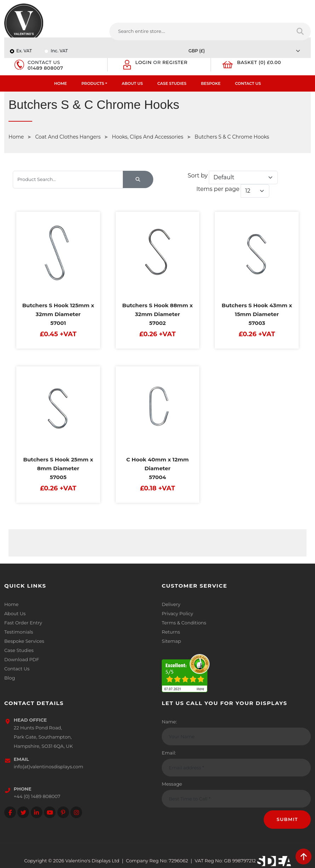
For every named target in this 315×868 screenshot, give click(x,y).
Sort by (198, 176)
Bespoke (211, 83)
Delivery (171, 604)
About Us (132, 83)
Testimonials (19, 632)
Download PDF (22, 659)
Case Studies (172, 83)
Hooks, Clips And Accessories (148, 137)
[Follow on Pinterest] (63, 812)
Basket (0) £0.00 (259, 62)
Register (175, 62)
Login (143, 62)
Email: (169, 753)
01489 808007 (45, 68)
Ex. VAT (24, 51)
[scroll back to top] (303, 857)
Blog (10, 678)
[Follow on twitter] (23, 812)
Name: (169, 722)
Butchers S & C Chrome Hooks (232, 137)
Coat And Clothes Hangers (68, 137)
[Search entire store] (301, 31)
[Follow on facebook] (10, 812)
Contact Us (248, 83)
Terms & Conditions (184, 623)
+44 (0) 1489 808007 (37, 796)
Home (61, 83)
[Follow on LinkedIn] (37, 812)
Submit (287, 819)
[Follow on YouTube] (50, 812)
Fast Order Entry (23, 623)
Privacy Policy (177, 613)
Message (172, 784)
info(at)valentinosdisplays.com (48, 767)
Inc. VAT (59, 51)
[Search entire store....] (200, 31)
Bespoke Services (24, 641)
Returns (171, 632)
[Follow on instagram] (76, 812)
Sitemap (171, 641)
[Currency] (246, 51)
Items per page (218, 189)
